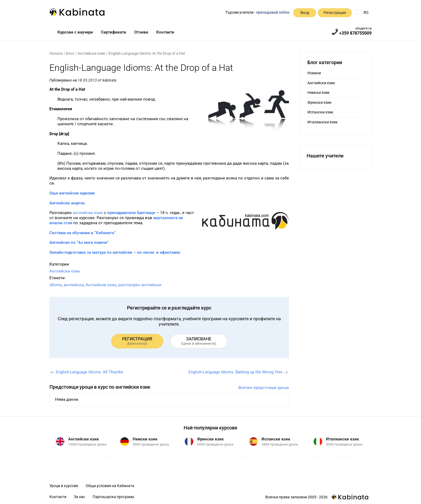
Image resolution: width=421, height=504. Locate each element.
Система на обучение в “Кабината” (83, 233)
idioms (56, 285)
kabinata (109, 80)
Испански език (320, 112)
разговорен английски (140, 285)
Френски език (320, 102)
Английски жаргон (67, 203)
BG (362, 12)
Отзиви (141, 32)
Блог (70, 53)
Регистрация (335, 13)
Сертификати (114, 32)
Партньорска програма (113, 497)
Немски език (319, 93)
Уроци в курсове (64, 486)
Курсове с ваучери (75, 32)
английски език (88, 213)
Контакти (165, 32)
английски (74, 285)
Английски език (91, 53)
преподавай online (273, 12)
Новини (314, 73)
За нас (79, 497)
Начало (56, 53)
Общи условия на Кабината (110, 486)
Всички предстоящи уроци (264, 388)
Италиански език (323, 122)
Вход (305, 13)
